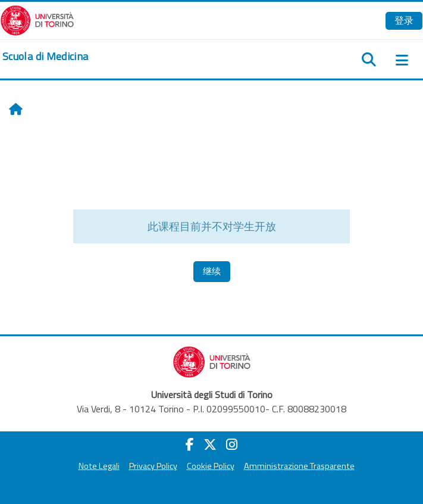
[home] (45, 57)
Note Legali (99, 466)
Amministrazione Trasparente (299, 466)
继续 (212, 271)
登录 (404, 20)
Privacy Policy (153, 466)
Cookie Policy (211, 466)
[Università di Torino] (37, 19)
